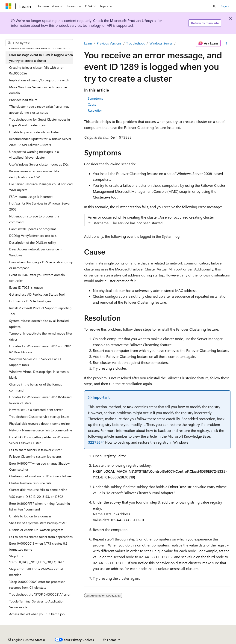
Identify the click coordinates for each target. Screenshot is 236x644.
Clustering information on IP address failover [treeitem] (41, 476)
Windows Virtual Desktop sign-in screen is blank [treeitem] (39, 375)
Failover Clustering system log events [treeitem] (35, 456)
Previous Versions (109, 43)
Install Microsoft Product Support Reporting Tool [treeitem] (40, 311)
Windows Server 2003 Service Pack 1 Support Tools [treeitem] (35, 362)
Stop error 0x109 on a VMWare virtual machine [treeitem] (36, 572)
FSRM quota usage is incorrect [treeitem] (31, 197)
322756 (94, 442)
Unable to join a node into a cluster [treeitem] (34, 132)
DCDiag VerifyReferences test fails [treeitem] (33, 236)
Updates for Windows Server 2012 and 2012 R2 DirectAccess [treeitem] (40, 349)
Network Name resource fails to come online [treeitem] (41, 430)
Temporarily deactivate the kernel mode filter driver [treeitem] (41, 336)
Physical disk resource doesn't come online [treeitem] (39, 423)
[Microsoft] (9, 6)
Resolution (95, 110)
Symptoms (95, 98)
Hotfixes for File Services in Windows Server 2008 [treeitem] (40, 206)
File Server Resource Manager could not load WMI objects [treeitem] (41, 187)
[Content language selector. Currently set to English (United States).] (27, 640)
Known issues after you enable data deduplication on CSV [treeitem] (34, 174)
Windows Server (161, 43)
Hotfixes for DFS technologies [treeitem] (30, 301)
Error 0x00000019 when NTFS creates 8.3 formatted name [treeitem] (38, 546)
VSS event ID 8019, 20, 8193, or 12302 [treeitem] (36, 497)
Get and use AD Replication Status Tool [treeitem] (37, 294)
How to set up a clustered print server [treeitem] (36, 410)
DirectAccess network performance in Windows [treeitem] (36, 252)
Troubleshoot (136, 43)
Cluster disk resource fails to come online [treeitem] (38, 490)
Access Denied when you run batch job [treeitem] (37, 614)
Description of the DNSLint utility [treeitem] (33, 242)
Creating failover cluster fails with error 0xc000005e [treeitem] (36, 70)
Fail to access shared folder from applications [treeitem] (41, 537)
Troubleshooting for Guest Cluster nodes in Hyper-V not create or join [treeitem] (40, 122)
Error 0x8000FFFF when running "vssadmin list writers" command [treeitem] (40, 506)
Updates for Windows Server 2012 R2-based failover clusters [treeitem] (40, 400)
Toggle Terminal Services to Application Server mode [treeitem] (37, 604)
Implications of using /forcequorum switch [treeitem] (39, 80)
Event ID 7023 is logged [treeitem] (26, 287)
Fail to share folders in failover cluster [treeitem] (35, 450)
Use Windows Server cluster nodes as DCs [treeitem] (39, 164)
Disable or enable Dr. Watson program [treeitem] (36, 530)
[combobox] (39, 43)
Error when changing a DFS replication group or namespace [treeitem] (41, 265)
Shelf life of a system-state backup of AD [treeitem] (38, 523)
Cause (92, 104)
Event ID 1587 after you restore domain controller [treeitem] (37, 278)
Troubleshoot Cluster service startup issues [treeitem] (39, 417)
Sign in (226, 6)
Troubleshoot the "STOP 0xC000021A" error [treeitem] (40, 594)
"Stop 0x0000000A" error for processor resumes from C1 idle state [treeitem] (37, 585)
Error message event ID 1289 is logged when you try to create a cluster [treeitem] (41, 58)
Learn (88, 43)
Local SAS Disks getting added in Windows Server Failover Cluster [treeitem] (39, 440)
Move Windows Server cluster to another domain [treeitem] (38, 90)
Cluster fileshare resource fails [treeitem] (30, 483)
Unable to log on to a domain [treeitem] (30, 516)
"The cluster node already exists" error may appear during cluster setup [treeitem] (39, 109)
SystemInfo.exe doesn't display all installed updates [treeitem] (39, 324)
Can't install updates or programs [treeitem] (33, 229)
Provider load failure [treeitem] (23, 100)
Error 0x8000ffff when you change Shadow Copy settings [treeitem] (39, 466)
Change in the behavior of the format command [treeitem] (35, 387)
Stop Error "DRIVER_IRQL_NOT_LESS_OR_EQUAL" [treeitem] (36, 559)
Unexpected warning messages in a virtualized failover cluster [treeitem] (34, 155)
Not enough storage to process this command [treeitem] (34, 219)
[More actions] (226, 43)
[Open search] (214, 6)
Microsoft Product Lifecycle (133, 20)
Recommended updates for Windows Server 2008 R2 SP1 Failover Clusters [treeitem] (40, 142)
